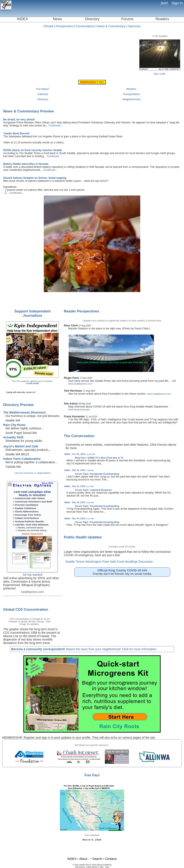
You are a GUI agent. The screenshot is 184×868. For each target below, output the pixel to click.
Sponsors (134, 26)
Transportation (131, 94)
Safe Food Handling (123, 562)
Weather (131, 89)
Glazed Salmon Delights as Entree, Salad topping (35, 178)
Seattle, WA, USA (71, 48)
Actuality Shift (13, 437)
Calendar (43, 94)
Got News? (43, 89)
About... (84, 859)
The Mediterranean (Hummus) (24, 412)
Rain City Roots (14, 425)
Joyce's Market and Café (21, 446)
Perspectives (65, 26)
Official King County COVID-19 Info (122, 570)
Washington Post (97, 562)
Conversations (85, 26)
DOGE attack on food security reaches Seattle (33, 150)
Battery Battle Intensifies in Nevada (26, 164)
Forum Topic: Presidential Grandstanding (97, 474)
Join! (164, 3)
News (57, 19)
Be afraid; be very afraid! (19, 120)
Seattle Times (75, 562)
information (149, 649)
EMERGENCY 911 (92, 82)
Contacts (111, 859)
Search (97, 859)
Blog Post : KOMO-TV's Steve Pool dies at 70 (99, 458)
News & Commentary (111, 26)
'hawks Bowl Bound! (16, 133)
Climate (48, 26)
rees (67, 454)
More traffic (160, 74)
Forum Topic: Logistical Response (93, 490)
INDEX (22, 19)
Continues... (56, 126)
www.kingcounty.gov (79, 409)
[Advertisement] (92, 848)
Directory (92, 19)
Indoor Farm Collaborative (22, 459)
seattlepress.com (32, 592)
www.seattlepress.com (80, 384)
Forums (127, 19)
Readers (162, 19)
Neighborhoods (131, 99)
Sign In (177, 3)
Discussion (146, 562)
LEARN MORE (32, 383)
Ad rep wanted (32, 575)
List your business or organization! (32, 473)
